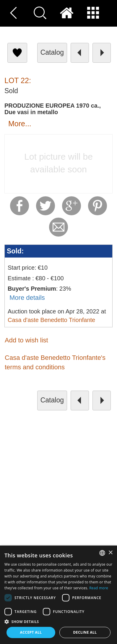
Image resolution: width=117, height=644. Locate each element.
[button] (58, 621)
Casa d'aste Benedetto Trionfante (51, 320)
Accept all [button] (31, 632)
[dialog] (58, 595)
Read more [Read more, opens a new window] (99, 588)
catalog (52, 52)
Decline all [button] (85, 632)
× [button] (110, 553)
